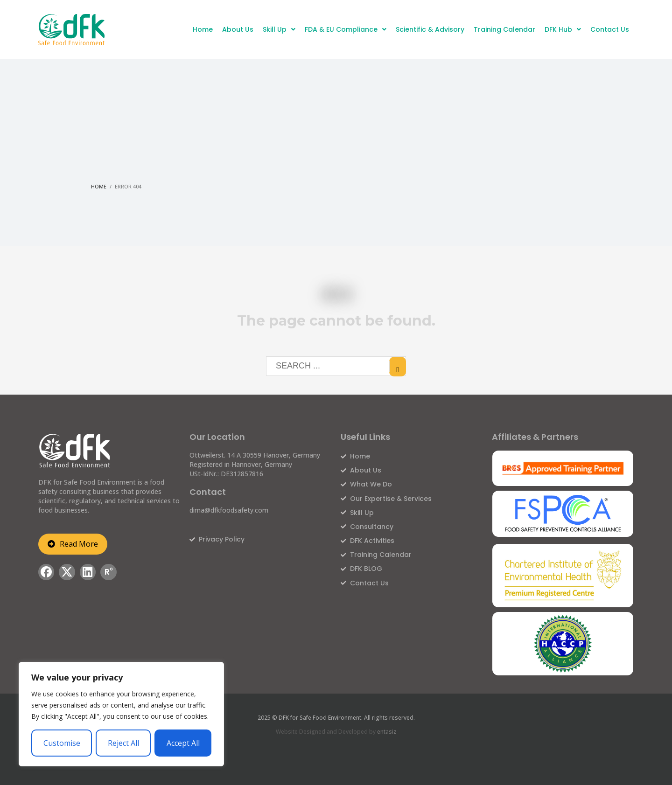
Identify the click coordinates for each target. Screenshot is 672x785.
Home (203, 29)
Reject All (123, 743)
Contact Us (610, 29)
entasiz (387, 732)
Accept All (183, 743)
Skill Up (279, 29)
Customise (62, 743)
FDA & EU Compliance (346, 29)
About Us (238, 29)
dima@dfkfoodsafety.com (229, 510)
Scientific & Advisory (430, 29)
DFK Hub (563, 29)
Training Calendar (504, 29)
